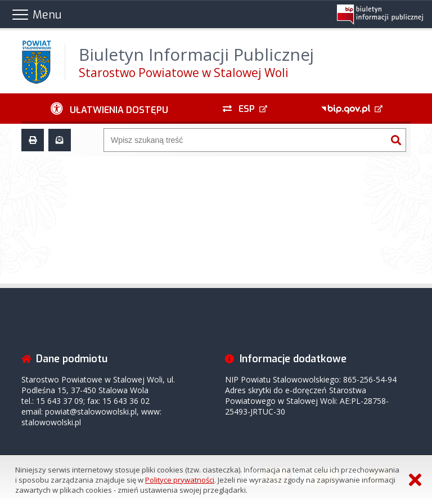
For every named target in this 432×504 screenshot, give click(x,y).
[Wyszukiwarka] (245, 140)
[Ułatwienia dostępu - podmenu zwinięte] (109, 109)
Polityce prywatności (180, 480)
